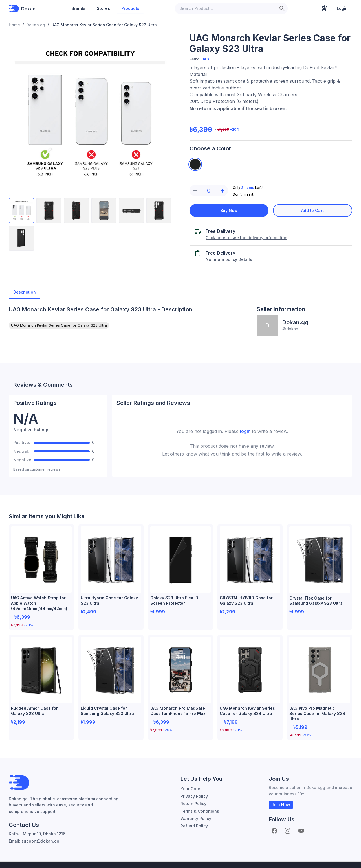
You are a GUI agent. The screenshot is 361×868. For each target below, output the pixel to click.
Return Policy (193, 789)
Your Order (191, 774)
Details (245, 259)
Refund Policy (194, 811)
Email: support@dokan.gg (34, 826)
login (245, 431)
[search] (282, 8)
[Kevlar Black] (195, 164)
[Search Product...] (226, 8)
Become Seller (285, 858)
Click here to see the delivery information (246, 238)
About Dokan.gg (329, 858)
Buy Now (229, 210)
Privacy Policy (194, 781)
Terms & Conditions (200, 796)
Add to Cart (313, 210)
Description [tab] (25, 292)
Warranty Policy (196, 804)
